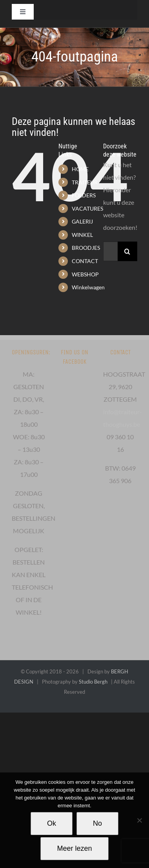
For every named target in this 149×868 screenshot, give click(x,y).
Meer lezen (74, 848)
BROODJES (86, 248)
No (97, 823)
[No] (139, 820)
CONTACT (85, 261)
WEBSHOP (85, 274)
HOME (80, 169)
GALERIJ (82, 221)
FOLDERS (84, 195)
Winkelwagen (88, 287)
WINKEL (82, 235)
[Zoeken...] (110, 251)
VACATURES (87, 208)
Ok (52, 823)
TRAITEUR (85, 182)
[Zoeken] (127, 251)
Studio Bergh (93, 682)
